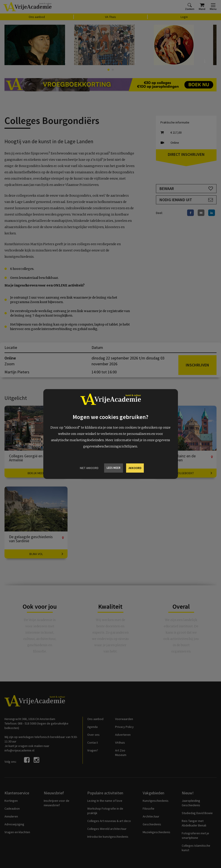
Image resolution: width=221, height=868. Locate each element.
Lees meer (114, 468)
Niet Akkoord (89, 468)
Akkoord (135, 468)
